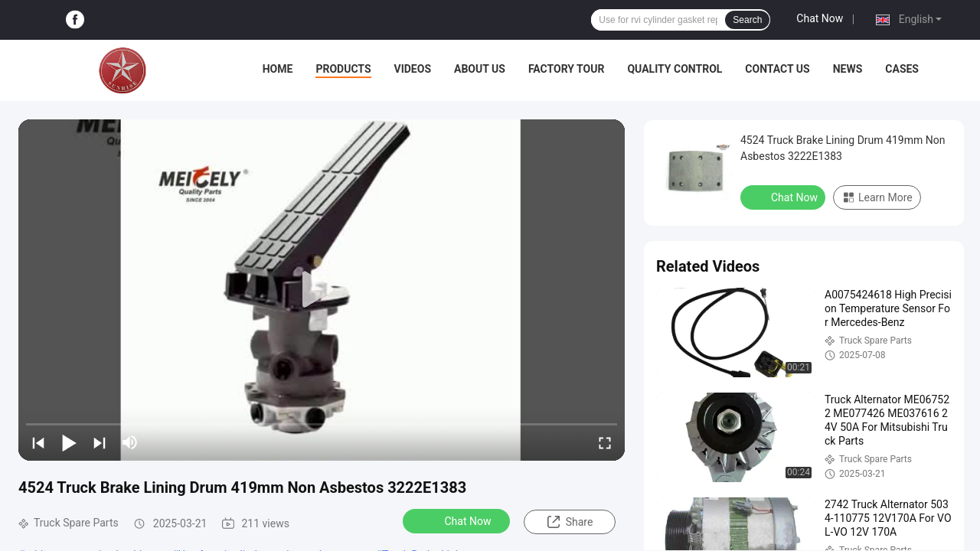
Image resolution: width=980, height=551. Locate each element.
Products (343, 69)
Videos (413, 69)
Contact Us (777, 69)
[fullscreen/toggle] (605, 442)
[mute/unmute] (130, 442)
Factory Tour (567, 69)
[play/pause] (69, 442)
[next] (100, 442)
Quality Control (675, 69)
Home (278, 69)
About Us (480, 69)
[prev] (38, 442)
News (848, 69)
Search (747, 20)
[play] (322, 290)
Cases (902, 69)
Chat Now (820, 18)
